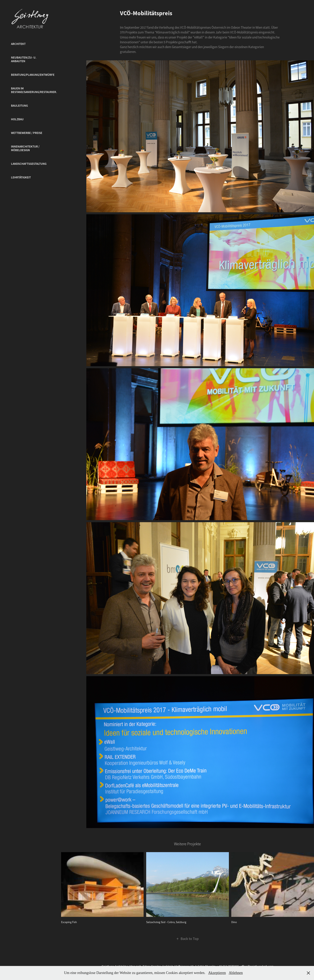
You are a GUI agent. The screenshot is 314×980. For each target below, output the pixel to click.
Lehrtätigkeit (21, 177)
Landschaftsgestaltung (29, 164)
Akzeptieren (217, 973)
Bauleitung (19, 106)
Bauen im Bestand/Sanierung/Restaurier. (34, 90)
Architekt (18, 44)
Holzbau (17, 119)
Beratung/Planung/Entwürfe (33, 75)
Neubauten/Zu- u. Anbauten (24, 59)
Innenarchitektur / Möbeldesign (25, 148)
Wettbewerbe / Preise (27, 133)
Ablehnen (236, 973)
